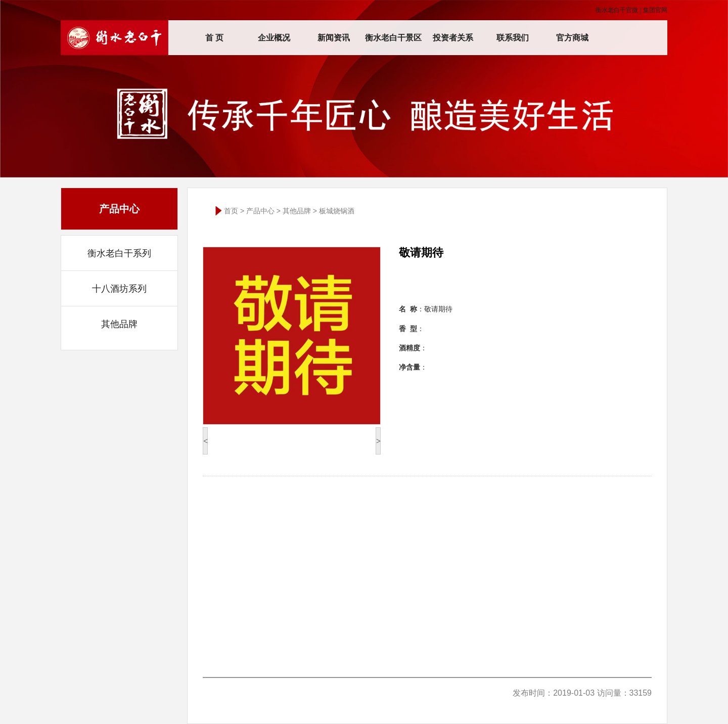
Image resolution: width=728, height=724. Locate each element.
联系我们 (513, 38)
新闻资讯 (334, 38)
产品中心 (260, 211)
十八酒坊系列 (119, 289)
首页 (231, 211)
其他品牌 (119, 324)
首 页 (214, 38)
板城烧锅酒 (337, 211)
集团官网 (655, 10)
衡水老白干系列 (119, 253)
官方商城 (572, 38)
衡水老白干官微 (617, 10)
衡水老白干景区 (393, 38)
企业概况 (274, 38)
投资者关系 (453, 38)
